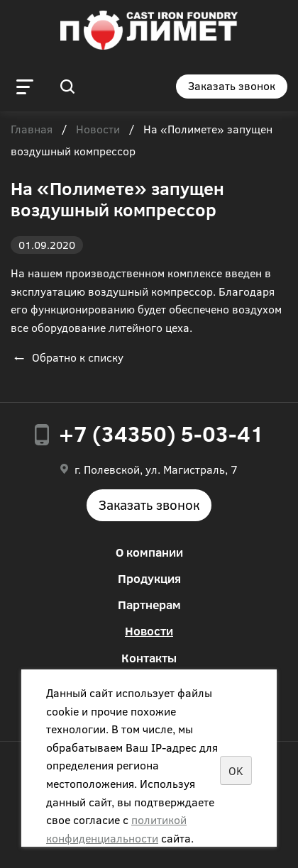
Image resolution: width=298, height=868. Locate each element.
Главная (32, 130)
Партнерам (149, 605)
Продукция (149, 578)
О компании (149, 552)
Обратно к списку (67, 357)
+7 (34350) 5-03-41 (161, 433)
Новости (98, 130)
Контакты (149, 658)
